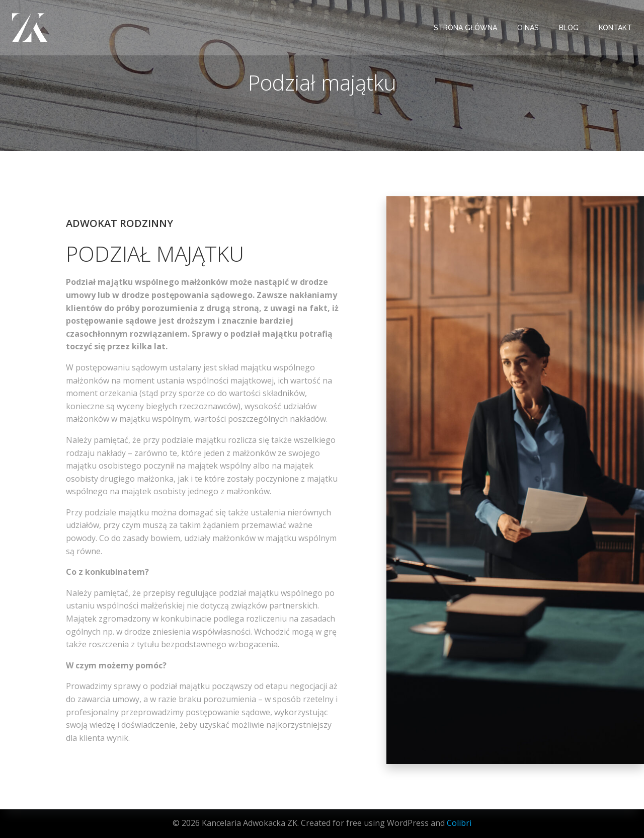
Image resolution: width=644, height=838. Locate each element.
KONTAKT (615, 28)
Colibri (459, 823)
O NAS (528, 28)
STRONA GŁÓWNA (465, 28)
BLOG (569, 28)
